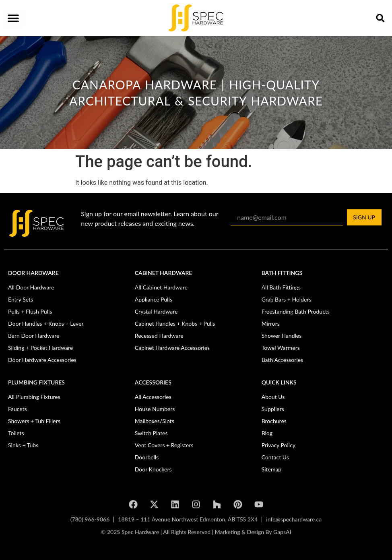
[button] (13, 18)
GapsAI (282, 536)
